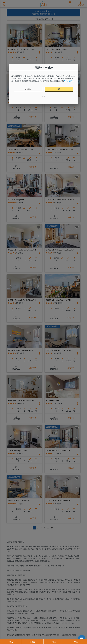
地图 (76, 642)
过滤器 (33, 642)
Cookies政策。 (69, 81)
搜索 (11, 642)
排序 (54, 642)
